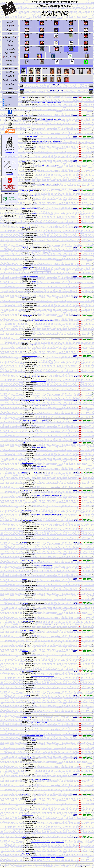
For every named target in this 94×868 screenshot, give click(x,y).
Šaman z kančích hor (57, 142)
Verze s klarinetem (27, 181)
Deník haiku (43, 142)
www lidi (44, 102)
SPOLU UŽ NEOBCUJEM (30, 277)
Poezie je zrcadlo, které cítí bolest (55, 166)
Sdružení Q (10, 174)
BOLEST (24, 579)
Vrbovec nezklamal (41, 842)
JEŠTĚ (24, 837)
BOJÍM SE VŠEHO (28, 190)
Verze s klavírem (27, 116)
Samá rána (39, 102)
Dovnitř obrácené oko (49, 676)
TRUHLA (25, 603)
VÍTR (23, 161)
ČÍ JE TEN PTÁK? (27, 491)
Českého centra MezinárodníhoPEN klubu (10, 152)
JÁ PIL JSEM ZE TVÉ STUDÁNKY (32, 736)
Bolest (38, 142)
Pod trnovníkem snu (48, 565)
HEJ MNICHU (26, 227)
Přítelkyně (58, 102)
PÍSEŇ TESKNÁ (27, 315)
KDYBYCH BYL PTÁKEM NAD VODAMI (35, 421)
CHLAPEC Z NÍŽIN (28, 247)
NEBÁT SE (25, 297)
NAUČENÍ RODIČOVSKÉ (30, 472)
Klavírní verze (26, 853)
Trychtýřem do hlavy (51, 102)
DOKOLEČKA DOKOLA (29, 209)
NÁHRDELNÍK (26, 717)
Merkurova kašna (47, 405)
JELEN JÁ (25, 651)
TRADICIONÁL (27, 520)
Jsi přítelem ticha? (60, 842)
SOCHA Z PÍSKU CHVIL (29, 137)
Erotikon (38, 448)
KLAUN (24, 542)
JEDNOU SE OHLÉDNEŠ (30, 356)
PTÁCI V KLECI (27, 795)
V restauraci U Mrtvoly (42, 166)
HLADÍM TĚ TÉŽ (27, 815)
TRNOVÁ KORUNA (28, 340)
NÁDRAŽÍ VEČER (28, 631)
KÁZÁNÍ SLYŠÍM (27, 758)
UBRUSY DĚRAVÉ (28, 561)
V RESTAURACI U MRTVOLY (31, 376)
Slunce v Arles (40, 232)
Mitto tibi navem (43, 320)
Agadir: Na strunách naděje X (66, 608)
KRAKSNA (25, 98)
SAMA (24, 443)
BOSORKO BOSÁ (27, 671)
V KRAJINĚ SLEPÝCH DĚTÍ (31, 400)
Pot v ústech (49, 142)
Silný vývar (33, 102)
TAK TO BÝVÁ (26, 695)
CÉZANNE (25, 774)
